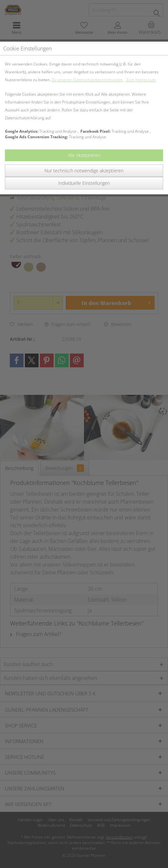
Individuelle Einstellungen (84, 183)
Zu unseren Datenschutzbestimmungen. (88, 80)
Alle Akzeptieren (84, 155)
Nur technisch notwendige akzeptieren (84, 171)
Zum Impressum (141, 80)
